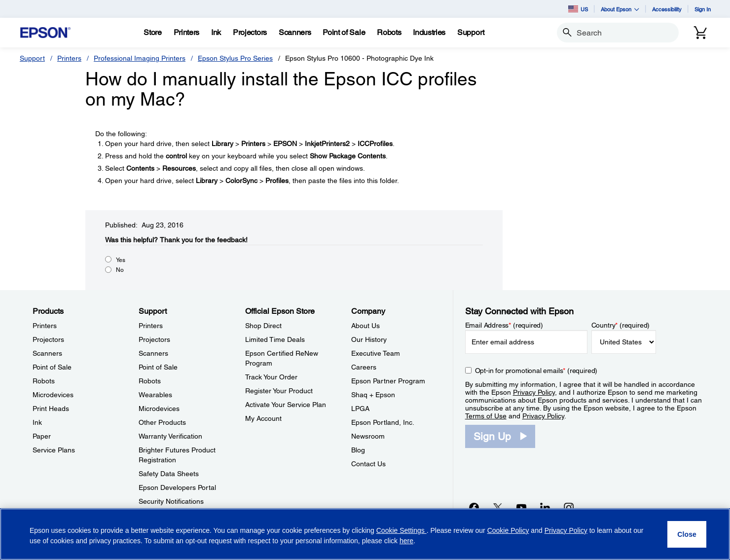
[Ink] (216, 33)
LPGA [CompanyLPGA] (360, 409)
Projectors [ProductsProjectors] (48, 339)
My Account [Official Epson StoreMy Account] (263, 418)
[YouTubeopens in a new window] (521, 507)
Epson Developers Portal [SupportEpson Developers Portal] (177, 487)
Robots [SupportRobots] (150, 381)
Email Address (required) (504, 325)
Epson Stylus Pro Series (235, 58)
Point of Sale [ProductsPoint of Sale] (52, 367)
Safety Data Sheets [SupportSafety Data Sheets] (169, 474)
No (120, 270)
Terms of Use (486, 416)
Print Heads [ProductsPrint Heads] (51, 409)
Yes (121, 260)
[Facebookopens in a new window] (474, 507)
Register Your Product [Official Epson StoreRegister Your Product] (279, 391)
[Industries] (429, 33)
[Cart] (700, 33)
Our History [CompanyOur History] (369, 339)
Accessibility (667, 9)
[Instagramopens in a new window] (569, 507)
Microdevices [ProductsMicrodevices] (53, 395)
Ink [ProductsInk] (37, 422)
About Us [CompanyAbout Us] (365, 326)
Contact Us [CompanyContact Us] (368, 464)
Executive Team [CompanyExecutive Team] (376, 353)
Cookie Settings (401, 530)
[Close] (687, 534)
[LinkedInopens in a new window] (545, 507)
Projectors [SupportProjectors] (154, 339)
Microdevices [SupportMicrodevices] (159, 409)
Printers (69, 58)
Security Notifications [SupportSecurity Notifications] (171, 501)
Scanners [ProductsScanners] (47, 353)
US (578, 9)
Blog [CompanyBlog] (358, 450)
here (406, 541)
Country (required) (621, 325)
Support (32, 58)
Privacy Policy (534, 392)
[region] (365, 534)
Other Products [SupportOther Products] (162, 422)
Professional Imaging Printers (140, 58)
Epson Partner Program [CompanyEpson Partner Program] (388, 381)
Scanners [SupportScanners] (153, 353)
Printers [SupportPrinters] (151, 326)
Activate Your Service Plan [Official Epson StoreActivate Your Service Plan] (286, 405)
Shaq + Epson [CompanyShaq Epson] (373, 395)
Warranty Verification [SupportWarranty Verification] (170, 436)
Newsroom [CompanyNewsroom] (368, 436)
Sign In (703, 9)
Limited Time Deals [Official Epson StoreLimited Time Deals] (275, 339)
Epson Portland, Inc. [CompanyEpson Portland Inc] (383, 422)
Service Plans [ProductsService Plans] (54, 450)
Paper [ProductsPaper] (42, 436)
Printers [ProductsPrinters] (45, 326)
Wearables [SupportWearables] (155, 395)
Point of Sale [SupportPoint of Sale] (158, 367)
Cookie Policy (508, 530)
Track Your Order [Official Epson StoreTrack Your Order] (271, 377)
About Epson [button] (620, 9)
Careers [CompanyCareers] (364, 367)
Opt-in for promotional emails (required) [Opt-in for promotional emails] (536, 371)
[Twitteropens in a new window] (498, 507)
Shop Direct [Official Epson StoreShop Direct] (263, 326)
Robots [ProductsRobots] (44, 381)
